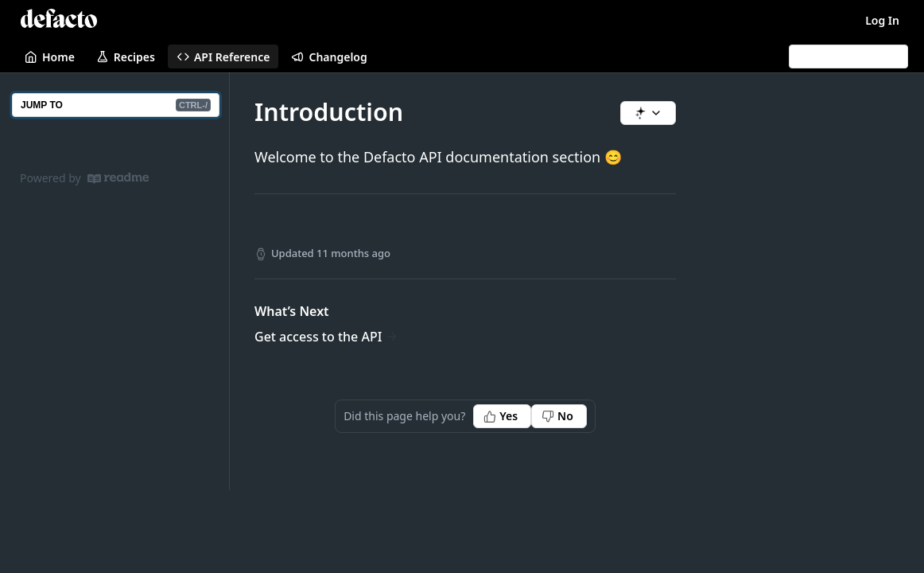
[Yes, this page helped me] (502, 416)
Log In (882, 20)
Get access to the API (318, 337)
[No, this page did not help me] (559, 416)
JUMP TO (116, 105)
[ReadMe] (118, 178)
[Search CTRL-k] (848, 57)
